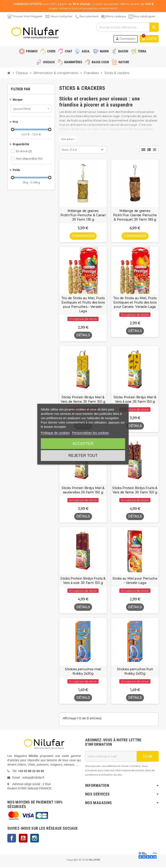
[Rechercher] (127, 27)
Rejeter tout (83, 456)
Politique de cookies (55, 433)
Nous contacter (61, 16)
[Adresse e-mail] (111, 757)
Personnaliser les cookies (90, 433)
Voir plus (68, 139)
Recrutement (89, 16)
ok (148, 757)
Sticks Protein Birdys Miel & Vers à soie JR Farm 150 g (135, 400)
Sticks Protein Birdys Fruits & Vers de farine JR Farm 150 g (135, 490)
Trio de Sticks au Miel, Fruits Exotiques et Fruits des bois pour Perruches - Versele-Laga (83, 305)
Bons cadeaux (116, 16)
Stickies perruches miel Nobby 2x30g (83, 672)
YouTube (23, 839)
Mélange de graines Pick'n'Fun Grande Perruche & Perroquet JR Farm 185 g (135, 215)
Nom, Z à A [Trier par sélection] (69, 150)
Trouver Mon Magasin (27, 16)
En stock (24, 151)
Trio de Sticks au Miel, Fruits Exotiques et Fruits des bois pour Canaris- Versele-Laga (135, 302)
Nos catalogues (144, 16)
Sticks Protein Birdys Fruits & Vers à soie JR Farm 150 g (83, 581)
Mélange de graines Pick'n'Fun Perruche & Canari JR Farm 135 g (83, 215)
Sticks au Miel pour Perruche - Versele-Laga (135, 581)
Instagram (35, 839)
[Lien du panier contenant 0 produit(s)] (149, 39)
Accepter (83, 444)
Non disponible (30, 158)
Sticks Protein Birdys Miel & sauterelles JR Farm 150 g (83, 490)
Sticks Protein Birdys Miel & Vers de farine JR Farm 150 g (83, 400)
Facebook (12, 839)
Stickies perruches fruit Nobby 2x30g (135, 672)
